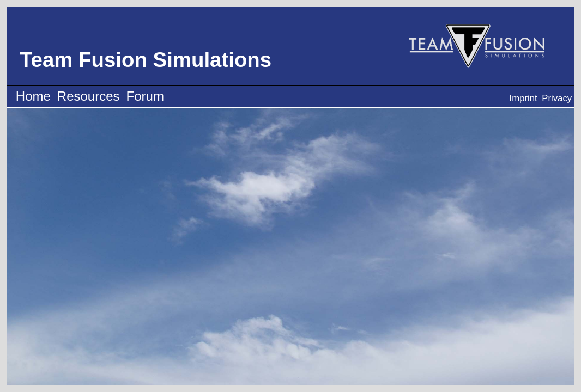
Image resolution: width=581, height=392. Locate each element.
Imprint (523, 98)
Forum (145, 96)
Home (33, 96)
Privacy (557, 98)
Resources (89, 96)
